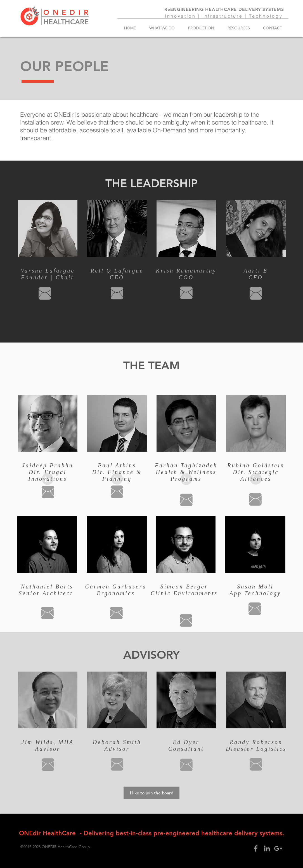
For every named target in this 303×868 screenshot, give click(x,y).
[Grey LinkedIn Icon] (267, 848)
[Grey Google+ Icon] (278, 848)
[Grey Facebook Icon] (256, 848)
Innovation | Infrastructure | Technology (224, 16)
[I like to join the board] (151, 793)
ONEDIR (68, 12)
